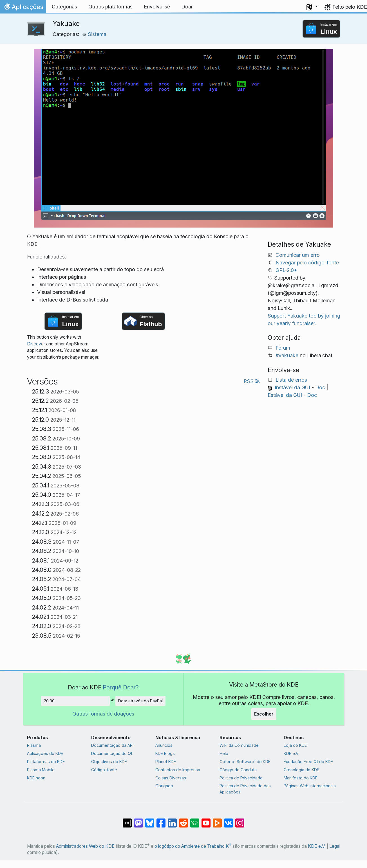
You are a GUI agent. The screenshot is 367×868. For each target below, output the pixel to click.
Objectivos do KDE (109, 762)
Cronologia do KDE (301, 770)
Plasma (34, 745)
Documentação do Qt (112, 753)
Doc (320, 387)
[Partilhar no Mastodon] (138, 820)
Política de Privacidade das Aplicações (245, 789)
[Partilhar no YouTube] (206, 820)
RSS (252, 381)
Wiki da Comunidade (239, 745)
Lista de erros (291, 380)
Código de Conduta (238, 770)
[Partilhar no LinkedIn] (172, 820)
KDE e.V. (291, 753)
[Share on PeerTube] (217, 820)
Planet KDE (166, 762)
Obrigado (164, 786)
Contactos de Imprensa (178, 770)
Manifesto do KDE (301, 778)
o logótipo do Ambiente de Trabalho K (193, 846)
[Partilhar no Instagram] (240, 820)
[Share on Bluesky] (150, 820)
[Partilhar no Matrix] (127, 820)
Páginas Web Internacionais (310, 786)
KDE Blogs (165, 753)
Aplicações (23, 8)
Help (224, 753)
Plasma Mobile (41, 770)
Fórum (283, 348)
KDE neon (36, 778)
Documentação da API (112, 745)
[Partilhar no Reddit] (183, 820)
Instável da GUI (292, 387)
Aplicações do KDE (45, 753)
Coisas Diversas (171, 778)
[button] (312, 7)
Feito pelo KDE (350, 7)
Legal (335, 846)
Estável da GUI (285, 395)
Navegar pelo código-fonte (307, 263)
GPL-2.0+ (286, 270)
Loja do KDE (295, 745)
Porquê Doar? (121, 687)
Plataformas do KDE (46, 762)
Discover (36, 344)
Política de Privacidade (241, 778)
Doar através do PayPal (140, 701)
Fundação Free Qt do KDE (308, 762)
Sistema (94, 34)
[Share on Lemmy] (195, 820)
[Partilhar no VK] (229, 820)
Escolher (264, 714)
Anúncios (164, 745)
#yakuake (287, 355)
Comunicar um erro (298, 255)
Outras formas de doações (103, 714)
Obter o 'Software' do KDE (245, 762)
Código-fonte (104, 770)
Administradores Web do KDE (85, 846)
